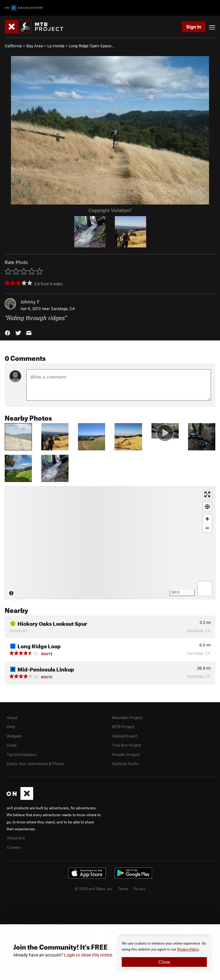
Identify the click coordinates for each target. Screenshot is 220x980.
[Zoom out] (207, 528)
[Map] (110, 543)
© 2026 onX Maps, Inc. (94, 889)
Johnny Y (30, 302)
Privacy (140, 889)
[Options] (205, 589)
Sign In (194, 27)
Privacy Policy (188, 949)
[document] (164, 954)
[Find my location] (207, 507)
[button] (8, 332)
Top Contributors (21, 754)
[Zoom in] (207, 519)
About (12, 718)
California (13, 46)
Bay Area (35, 46)
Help (11, 727)
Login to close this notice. (89, 955)
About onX (16, 838)
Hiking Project (125, 736)
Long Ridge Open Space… (92, 46)
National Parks (125, 764)
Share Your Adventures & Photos (36, 764)
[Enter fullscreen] (207, 494)
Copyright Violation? (110, 210)
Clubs (12, 745)
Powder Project (126, 754)
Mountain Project (127, 718)
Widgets (14, 736)
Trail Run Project (127, 745)
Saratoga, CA (63, 309)
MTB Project (123, 727)
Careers (14, 847)
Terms (123, 889)
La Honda (56, 46)
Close (164, 962)
